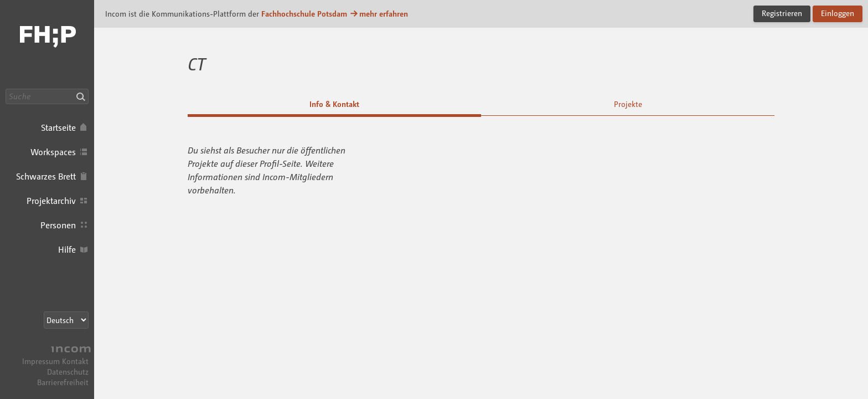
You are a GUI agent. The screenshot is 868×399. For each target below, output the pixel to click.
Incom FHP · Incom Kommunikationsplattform (47, 44)
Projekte (628, 104)
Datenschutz (68, 372)
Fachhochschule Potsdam (304, 14)
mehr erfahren (379, 14)
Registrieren (782, 13)
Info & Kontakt (334, 104)
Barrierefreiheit (63, 382)
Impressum (41, 361)
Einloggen (838, 13)
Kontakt (75, 361)
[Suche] (47, 96)
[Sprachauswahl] (66, 320)
